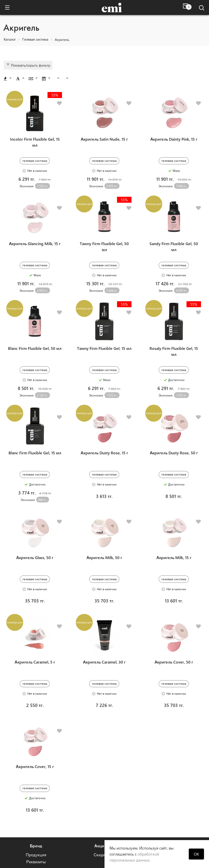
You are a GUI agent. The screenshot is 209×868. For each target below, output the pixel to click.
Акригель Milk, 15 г (174, 520)
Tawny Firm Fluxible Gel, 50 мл (104, 232)
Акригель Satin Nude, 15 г (104, 132)
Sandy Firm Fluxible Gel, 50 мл (174, 232)
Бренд (36, 793)
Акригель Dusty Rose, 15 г (104, 423)
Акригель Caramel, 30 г (104, 617)
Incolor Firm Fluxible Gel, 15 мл (35, 135)
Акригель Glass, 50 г (35, 520)
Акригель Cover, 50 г (174, 617)
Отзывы (165, 802)
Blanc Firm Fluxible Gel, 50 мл (35, 326)
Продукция (36, 802)
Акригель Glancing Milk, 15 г (35, 229)
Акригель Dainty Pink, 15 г (174, 132)
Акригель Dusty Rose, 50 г (174, 423)
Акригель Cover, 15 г (35, 714)
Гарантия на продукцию (165, 816)
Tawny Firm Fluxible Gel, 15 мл (104, 326)
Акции (100, 793)
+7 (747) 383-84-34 (101, 828)
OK (196, 854)
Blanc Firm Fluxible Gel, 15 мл (35, 423)
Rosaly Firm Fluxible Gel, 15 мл (174, 329)
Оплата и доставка (165, 809)
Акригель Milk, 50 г (104, 520)
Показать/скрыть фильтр (28, 65)
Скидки (101, 802)
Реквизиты (36, 809)
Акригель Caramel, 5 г (35, 617)
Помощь (165, 793)
